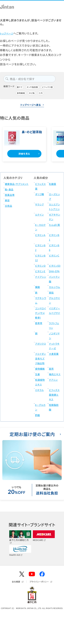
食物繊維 (22, 94)
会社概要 (13, 611)
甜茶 (52, 393)
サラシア (40, 206)
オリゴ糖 (40, 195)
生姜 (38, 399)
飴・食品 (10, 195)
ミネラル (40, 419)
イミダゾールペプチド (54, 333)
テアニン (54, 409)
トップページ (8, 33)
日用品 (9, 212)
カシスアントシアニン (54, 210)
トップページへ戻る (31, 106)
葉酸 (38, 302)
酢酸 (38, 444)
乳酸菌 (53, 185)
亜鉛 (52, 313)
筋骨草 (39, 343)
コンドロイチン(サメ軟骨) (41, 333)
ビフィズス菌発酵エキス (54, 424)
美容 (8, 206)
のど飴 (34, 94)
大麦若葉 (55, 374)
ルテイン (40, 221)
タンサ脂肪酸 (35, 88)
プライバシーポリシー (41, 611)
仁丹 (44, 94)
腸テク (20, 88)
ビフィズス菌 (52, 88)
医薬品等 (11, 201)
